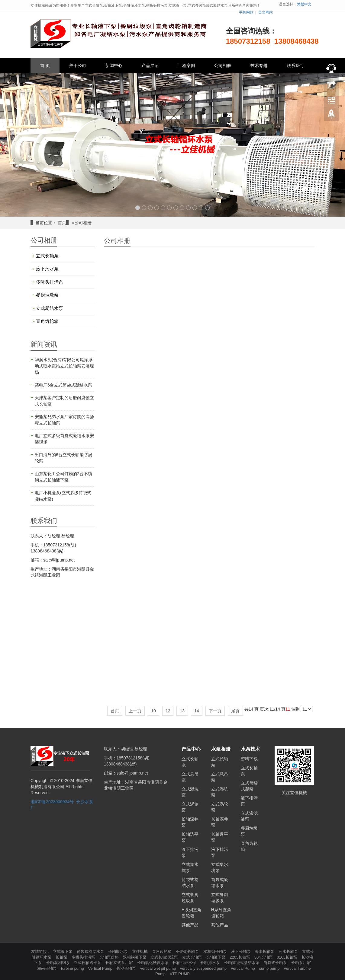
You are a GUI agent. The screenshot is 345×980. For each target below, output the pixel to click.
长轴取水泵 (119, 951)
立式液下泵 (63, 951)
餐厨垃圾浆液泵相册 (136, 688)
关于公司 (78, 65)
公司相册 (223, 65)
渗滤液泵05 (282, 603)
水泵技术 (250, 749)
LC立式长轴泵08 (136, 431)
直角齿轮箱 (47, 321)
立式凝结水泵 (50, 308)
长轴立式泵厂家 (120, 963)
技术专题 (259, 65)
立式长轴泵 (47, 256)
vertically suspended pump (204, 968)
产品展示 (150, 65)
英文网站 (266, 12)
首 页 (45, 65)
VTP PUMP (180, 974)
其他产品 (190, 925)
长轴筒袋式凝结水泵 (242, 963)
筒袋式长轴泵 (276, 963)
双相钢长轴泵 (216, 951)
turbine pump (73, 968)
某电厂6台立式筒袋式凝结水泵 (63, 385)
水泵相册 (221, 749)
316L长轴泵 (288, 957)
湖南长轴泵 (48, 968)
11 (201, 208)
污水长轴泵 (289, 951)
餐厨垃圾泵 (47, 295)
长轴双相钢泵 (59, 963)
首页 (62, 223)
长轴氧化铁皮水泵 (153, 963)
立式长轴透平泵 (88, 963)
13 (182, 711)
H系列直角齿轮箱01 (209, 603)
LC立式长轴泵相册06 (282, 509)
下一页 (215, 711)
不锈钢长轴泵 (188, 951)
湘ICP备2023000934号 (52, 802)
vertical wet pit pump (159, 968)
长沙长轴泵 (127, 968)
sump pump (270, 968)
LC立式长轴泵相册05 (136, 576)
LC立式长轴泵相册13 (136, 326)
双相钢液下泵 (135, 957)
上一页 (135, 711)
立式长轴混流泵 (165, 957)
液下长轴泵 (242, 951)
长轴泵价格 (110, 957)
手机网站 (246, 12)
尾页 (235, 711)
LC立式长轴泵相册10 (209, 311)
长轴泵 (62, 957)
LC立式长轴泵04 (282, 404)
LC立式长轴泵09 (282, 337)
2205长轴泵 (240, 957)
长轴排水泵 (211, 963)
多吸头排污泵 (50, 282)
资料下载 (249, 759)
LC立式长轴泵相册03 (209, 670)
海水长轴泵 (265, 951)
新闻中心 (114, 65)
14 (197, 711)
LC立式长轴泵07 (209, 431)
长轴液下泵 (216, 957)
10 (195, 208)
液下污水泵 (47, 269)
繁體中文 (304, 4)
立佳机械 (140, 951)
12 (207, 208)
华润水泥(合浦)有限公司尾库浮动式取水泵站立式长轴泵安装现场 (64, 366)
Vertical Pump (101, 968)
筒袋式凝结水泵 (91, 951)
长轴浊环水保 (185, 963)
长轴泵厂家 (301, 963)
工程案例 (186, 65)
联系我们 (295, 65)
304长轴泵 (264, 957)
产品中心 (191, 749)
